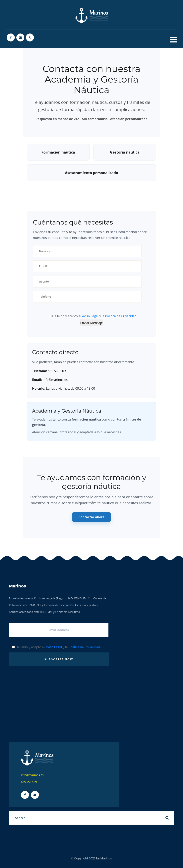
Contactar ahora (92, 517)
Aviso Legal (90, 316)
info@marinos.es (32, 775)
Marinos (106, 858)
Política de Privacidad (121, 316)
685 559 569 (29, 782)
